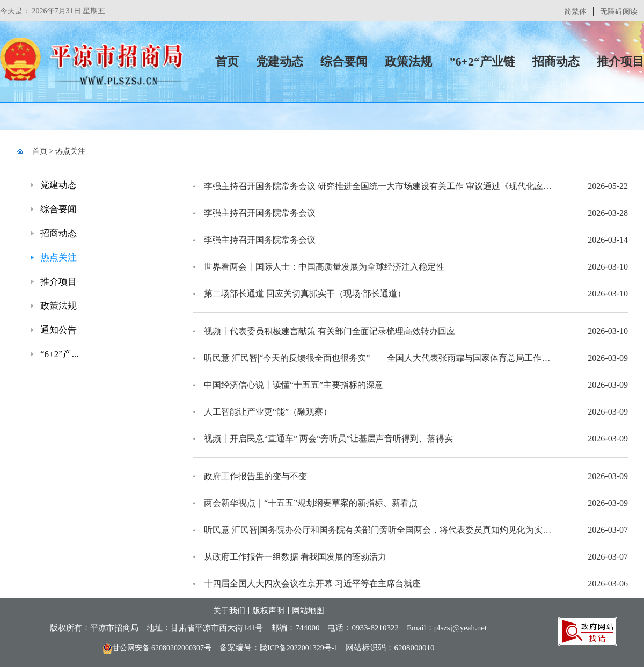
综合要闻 (344, 61)
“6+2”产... (59, 354)
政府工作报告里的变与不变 (255, 476)
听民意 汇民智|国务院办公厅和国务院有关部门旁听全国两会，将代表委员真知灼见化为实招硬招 (381, 530)
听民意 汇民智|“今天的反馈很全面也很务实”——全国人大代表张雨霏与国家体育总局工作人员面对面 (381, 358)
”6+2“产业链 (482, 61)
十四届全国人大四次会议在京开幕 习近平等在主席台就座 (312, 583)
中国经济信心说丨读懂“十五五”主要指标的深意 (294, 385)
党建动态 (280, 61)
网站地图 (308, 611)
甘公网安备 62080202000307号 (157, 648)
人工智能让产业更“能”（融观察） (268, 412)
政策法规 (408, 61)
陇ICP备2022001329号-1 (299, 648)
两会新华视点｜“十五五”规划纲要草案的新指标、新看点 (311, 503)
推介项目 (620, 61)
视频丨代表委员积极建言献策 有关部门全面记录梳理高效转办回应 (330, 331)
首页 (227, 61)
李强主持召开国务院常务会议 (260, 213)
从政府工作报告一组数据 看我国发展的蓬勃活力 (295, 557)
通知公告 (58, 330)
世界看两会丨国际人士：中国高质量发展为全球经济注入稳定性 (324, 267)
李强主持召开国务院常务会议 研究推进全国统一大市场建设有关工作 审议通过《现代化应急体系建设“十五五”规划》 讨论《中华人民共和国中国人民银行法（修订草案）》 (381, 186)
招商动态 (556, 61)
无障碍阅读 (619, 12)
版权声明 (268, 611)
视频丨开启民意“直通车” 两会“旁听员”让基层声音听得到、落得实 (328, 438)
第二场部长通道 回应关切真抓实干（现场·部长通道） (305, 293)
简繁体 (575, 12)
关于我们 (229, 611)
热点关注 (70, 151)
